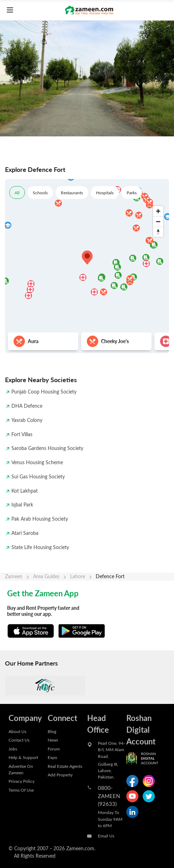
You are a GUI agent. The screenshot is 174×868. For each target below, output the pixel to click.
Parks (132, 192)
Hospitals (105, 192)
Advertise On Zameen (21, 769)
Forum (54, 749)
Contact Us (19, 740)
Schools (40, 192)
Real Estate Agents (65, 766)
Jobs (13, 749)
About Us (17, 731)
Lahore (78, 576)
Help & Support (23, 757)
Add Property (60, 775)
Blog (52, 731)
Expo (52, 757)
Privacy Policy (22, 781)
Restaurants (72, 192)
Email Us (106, 836)
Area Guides (46, 576)
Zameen (14, 576)
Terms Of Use (21, 790)
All (17, 192)
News (53, 740)
